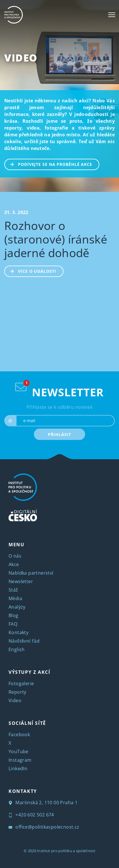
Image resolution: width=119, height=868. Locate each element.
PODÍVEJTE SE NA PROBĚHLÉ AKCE (49, 164)
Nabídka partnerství (31, 573)
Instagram (20, 760)
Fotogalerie (21, 683)
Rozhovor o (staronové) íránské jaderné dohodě (56, 239)
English (17, 649)
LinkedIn (18, 769)
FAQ (13, 624)
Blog (14, 615)
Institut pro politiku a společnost (66, 851)
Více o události (31, 271)
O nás (15, 556)
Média (15, 598)
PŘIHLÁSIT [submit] (59, 434)
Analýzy (17, 607)
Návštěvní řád (24, 641)
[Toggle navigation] (112, 15)
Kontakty (19, 632)
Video (21, 58)
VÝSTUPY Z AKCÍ (29, 672)
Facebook (19, 734)
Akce (14, 564)
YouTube (19, 751)
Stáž (13, 590)
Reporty (18, 692)
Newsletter (21, 581)
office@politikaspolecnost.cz (44, 827)
